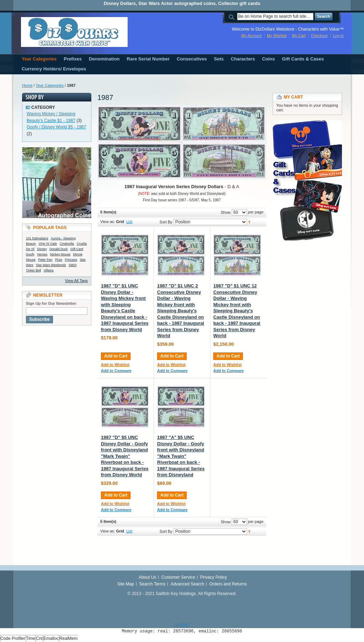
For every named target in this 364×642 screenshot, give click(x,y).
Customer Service (178, 577)
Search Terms (152, 584)
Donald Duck (59, 249)
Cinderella (67, 244)
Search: (233, 17)
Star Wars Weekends (51, 265)
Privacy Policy (213, 577)
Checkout (319, 36)
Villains (49, 270)
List (129, 222)
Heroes (42, 254)
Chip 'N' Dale (48, 244)
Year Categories (50, 85)
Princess (71, 260)
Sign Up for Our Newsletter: (52, 303)
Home (27, 85)
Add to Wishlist (115, 365)
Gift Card (77, 249)
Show (226, 212)
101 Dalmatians (37, 238)
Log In (338, 36)
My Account (251, 36)
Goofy (30, 254)
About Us (147, 577)
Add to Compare (116, 371)
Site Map (126, 584)
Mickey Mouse (60, 254)
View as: (108, 222)
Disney (42, 249)
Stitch (73, 265)
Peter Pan (45, 260)
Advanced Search (188, 584)
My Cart (299, 36)
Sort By (166, 222)
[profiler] (182, 625)
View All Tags (76, 281)
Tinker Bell (33, 270)
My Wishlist (277, 36)
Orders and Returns (228, 584)
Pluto (59, 260)
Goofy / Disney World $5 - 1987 (56, 127)
